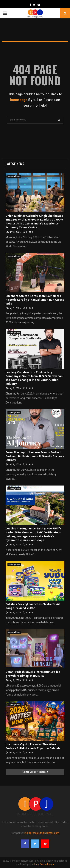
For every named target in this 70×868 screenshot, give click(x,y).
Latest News (15, 164)
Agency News (14, 176)
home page (19, 100)
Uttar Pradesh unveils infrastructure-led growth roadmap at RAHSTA (33, 674)
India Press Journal (44, 864)
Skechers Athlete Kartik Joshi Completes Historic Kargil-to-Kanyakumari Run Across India (35, 300)
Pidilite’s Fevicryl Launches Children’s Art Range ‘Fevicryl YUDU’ (33, 606)
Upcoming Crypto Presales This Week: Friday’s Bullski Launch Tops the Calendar (34, 746)
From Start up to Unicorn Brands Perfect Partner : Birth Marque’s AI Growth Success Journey (35, 456)
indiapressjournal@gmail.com (42, 833)
